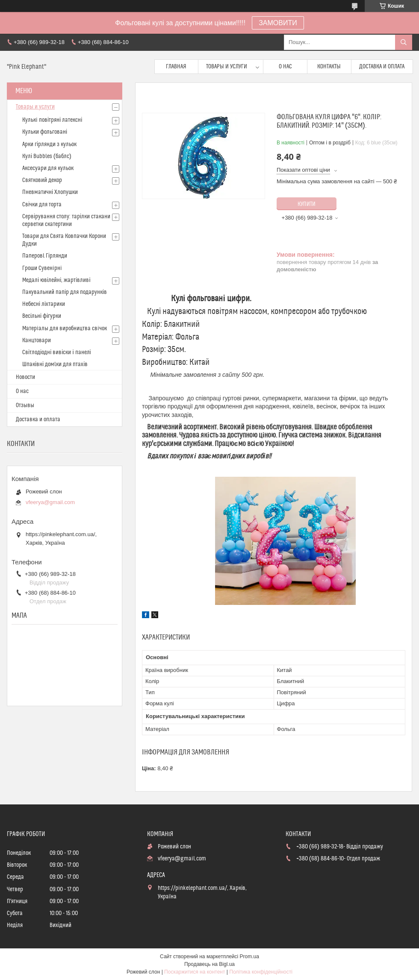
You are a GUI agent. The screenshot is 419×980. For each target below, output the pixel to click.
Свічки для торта (42, 205)
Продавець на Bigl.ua (209, 964)
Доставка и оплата (382, 67)
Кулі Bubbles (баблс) (47, 156)
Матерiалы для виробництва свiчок (65, 329)
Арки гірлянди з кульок (49, 144)
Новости (25, 377)
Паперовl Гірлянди (45, 256)
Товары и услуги (227, 67)
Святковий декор (42, 180)
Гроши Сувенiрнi (42, 268)
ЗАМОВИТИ (278, 23)
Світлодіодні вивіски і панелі (57, 352)
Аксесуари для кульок (48, 168)
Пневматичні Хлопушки (50, 192)
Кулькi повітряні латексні (52, 120)
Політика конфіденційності (261, 972)
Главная (176, 67)
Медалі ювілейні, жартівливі (56, 280)
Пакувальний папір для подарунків (65, 292)
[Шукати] (404, 42)
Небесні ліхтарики (44, 304)
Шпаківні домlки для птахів (55, 364)
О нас (285, 67)
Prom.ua (249, 957)
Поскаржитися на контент (195, 972)
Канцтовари (37, 340)
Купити (307, 204)
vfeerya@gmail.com (50, 502)
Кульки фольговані (45, 132)
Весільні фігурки (42, 316)
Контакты (329, 67)
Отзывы (25, 405)
